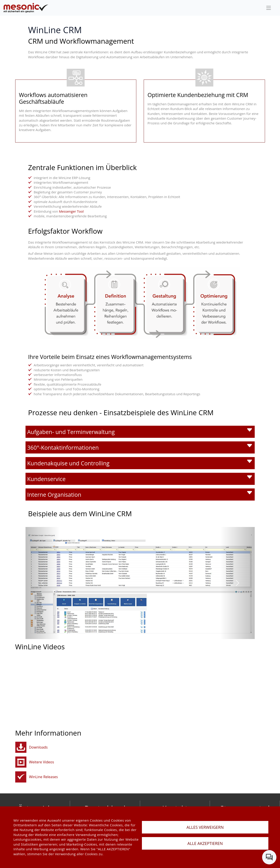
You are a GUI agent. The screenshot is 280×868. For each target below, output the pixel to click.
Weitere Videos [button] (42, 762)
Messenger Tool (71, 211)
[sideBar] (269, 8)
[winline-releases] (21, 777)
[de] (26, 8)
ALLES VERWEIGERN (205, 827)
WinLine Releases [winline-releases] (44, 777)
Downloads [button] (38, 747)
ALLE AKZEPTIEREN (205, 843)
